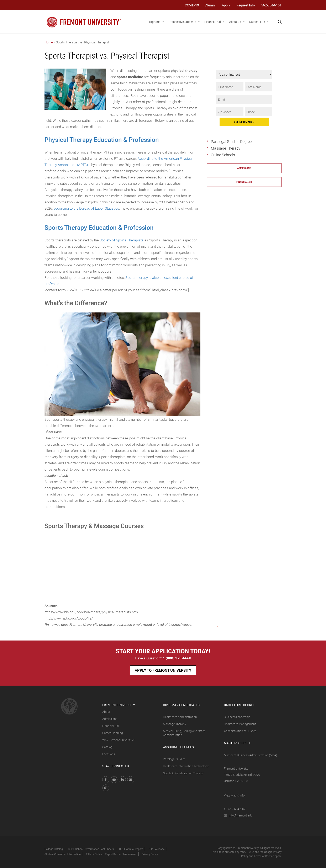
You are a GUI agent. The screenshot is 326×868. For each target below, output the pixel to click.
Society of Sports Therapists (122, 240)
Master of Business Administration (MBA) (251, 755)
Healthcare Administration (180, 717)
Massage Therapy (226, 148)
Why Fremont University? (118, 740)
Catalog (107, 747)
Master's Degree (238, 743)
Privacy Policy (150, 854)
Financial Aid (215, 22)
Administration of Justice (240, 731)
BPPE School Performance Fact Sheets (91, 849)
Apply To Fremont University (163, 670)
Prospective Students (184, 22)
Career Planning (113, 733)
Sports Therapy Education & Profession (99, 227)
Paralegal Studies (174, 759)
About (106, 712)
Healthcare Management (240, 724)
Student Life (259, 22)
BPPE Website (156, 849)
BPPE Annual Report (131, 849)
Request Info (246, 5)
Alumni (210, 5)
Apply (226, 5)
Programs (156, 22)
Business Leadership (237, 717)
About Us (237, 22)
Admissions (244, 168)
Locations (109, 754)
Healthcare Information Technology (186, 766)
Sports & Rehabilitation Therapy (183, 773)
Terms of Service (264, 856)
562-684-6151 (271, 5)
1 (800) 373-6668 (177, 658)
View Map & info (234, 795)
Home (49, 42)
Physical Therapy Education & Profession (102, 139)
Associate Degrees (178, 747)
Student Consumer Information (63, 854)
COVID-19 (192, 5)
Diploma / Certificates (181, 705)
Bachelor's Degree (239, 705)
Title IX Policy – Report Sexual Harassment (111, 854)
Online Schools (223, 155)
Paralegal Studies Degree (231, 141)
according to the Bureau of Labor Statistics (86, 208)
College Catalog (54, 849)
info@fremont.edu (238, 815)
